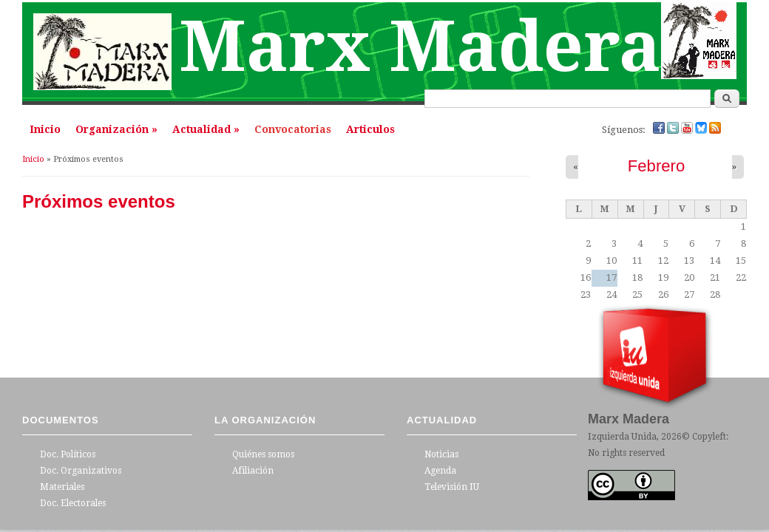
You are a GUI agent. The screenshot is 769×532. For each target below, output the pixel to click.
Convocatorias (293, 129)
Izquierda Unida (622, 437)
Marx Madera (420, 47)
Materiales (62, 487)
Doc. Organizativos (81, 471)
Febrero (656, 166)
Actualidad (206, 129)
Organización (116, 129)
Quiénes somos (263, 454)
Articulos (370, 129)
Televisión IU (452, 487)
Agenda (440, 471)
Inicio (45, 129)
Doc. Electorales (73, 503)
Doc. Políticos (68, 454)
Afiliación (253, 471)
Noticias (441, 454)
